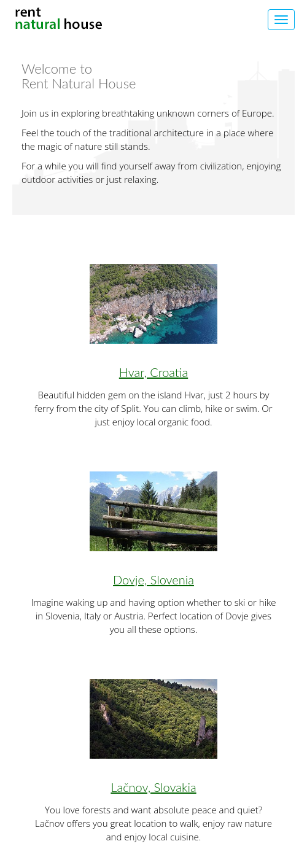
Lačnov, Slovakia (153, 787)
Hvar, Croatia (153, 372)
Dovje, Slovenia (153, 579)
